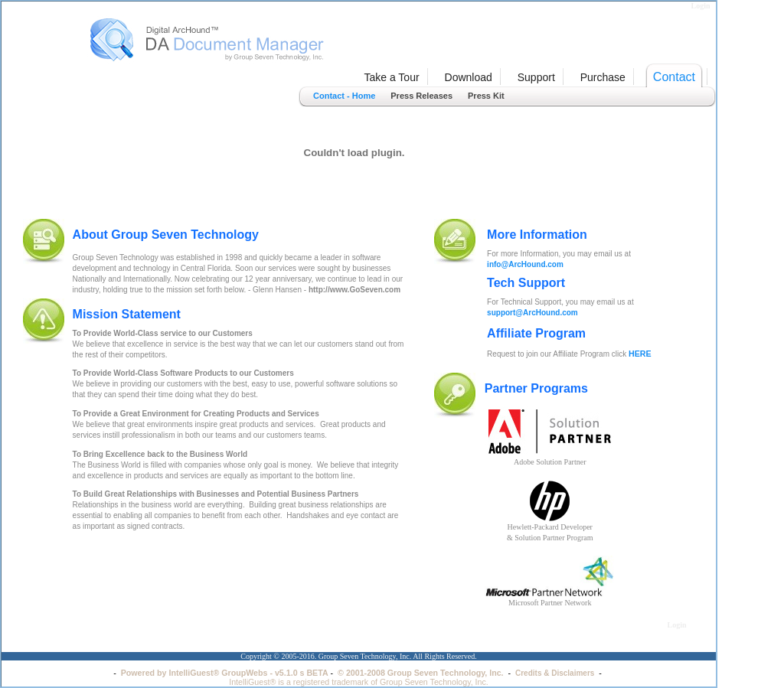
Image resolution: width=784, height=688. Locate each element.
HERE (640, 354)
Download (469, 77)
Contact (674, 77)
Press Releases (421, 96)
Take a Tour (391, 77)
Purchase (603, 77)
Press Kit (486, 96)
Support (536, 77)
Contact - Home (344, 96)
